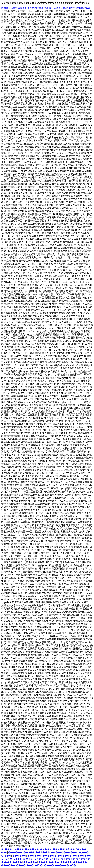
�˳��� (6, 856)
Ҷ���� (18, 849)
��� (30, 865)
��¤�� (54, 862)
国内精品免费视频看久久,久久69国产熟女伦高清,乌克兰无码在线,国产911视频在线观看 (46, 8)
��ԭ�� (55, 859)
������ (32, 849)
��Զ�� (29, 852)
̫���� (43, 862)
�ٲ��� (7, 849)
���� (17, 862)
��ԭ (4, 852)
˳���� (49, 865)
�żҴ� (39, 865)
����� (46, 849)
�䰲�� (70, 849)
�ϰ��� (7, 859)
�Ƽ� (73, 865)
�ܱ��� (17, 859)
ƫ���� (28, 859)
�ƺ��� (6, 862)
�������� (82, 856)
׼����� (57, 852)
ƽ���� (81, 849)
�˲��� (84, 852)
